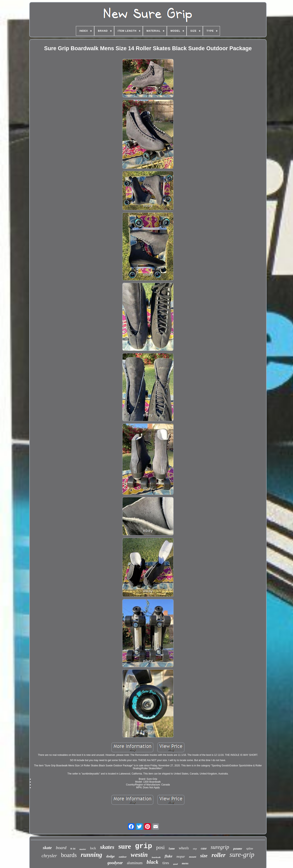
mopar (181, 857)
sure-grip (242, 855)
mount (193, 857)
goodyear (115, 863)
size (204, 856)
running (91, 855)
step (195, 849)
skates (107, 847)
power (238, 849)
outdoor (123, 857)
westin (139, 855)
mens (185, 863)
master (83, 849)
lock (93, 848)
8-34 (73, 849)
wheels (184, 848)
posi (161, 847)
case (204, 848)
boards (69, 855)
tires (166, 863)
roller (219, 855)
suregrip (220, 847)
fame (172, 849)
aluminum (135, 863)
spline (250, 849)
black (152, 862)
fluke (168, 856)
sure (125, 846)
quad (175, 864)
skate (47, 848)
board (61, 848)
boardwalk (156, 857)
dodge (110, 856)
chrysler (49, 856)
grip (144, 846)
